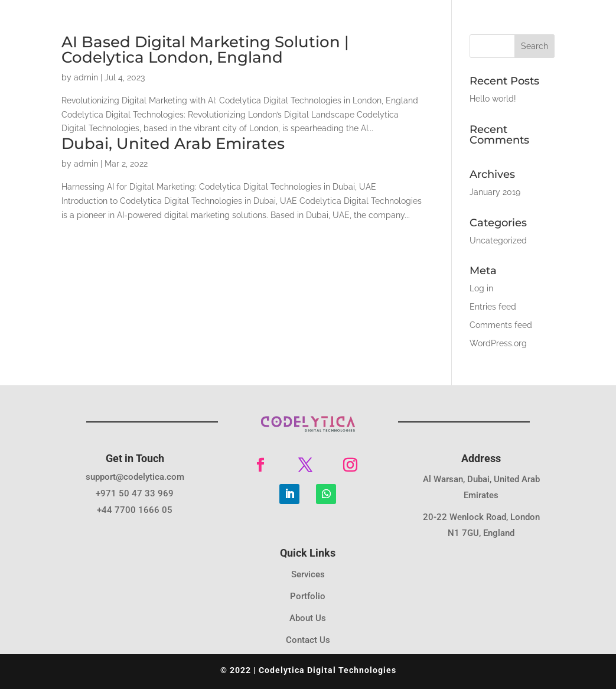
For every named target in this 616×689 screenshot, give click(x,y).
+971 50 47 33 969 (135, 493)
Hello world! (493, 99)
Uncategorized (498, 240)
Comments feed (501, 325)
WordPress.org (498, 343)
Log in (481, 288)
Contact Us (308, 640)
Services (308, 574)
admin (86, 77)
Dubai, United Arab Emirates (173, 144)
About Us (308, 618)
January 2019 (495, 192)
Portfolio (308, 596)
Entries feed (493, 307)
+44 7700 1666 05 (135, 510)
